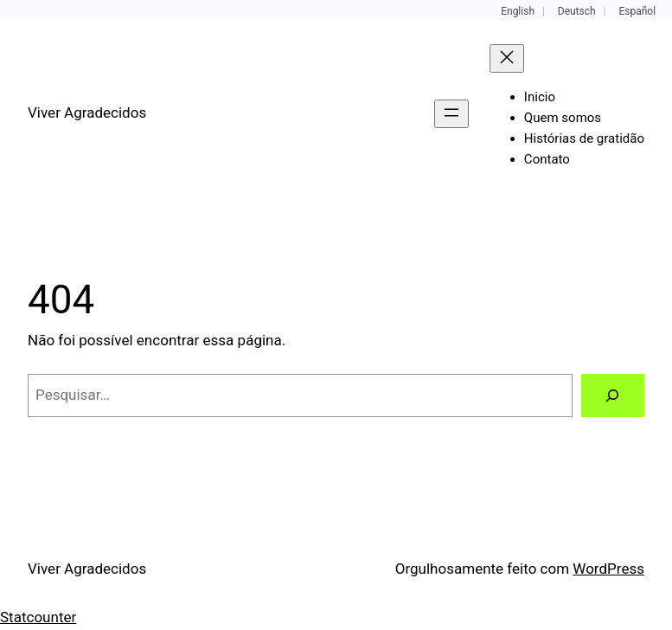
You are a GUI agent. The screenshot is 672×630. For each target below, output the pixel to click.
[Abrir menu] (451, 114)
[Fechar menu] (507, 58)
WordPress (608, 569)
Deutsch (577, 11)
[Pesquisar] (613, 396)
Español (637, 11)
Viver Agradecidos (87, 112)
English (518, 11)
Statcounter (38, 617)
